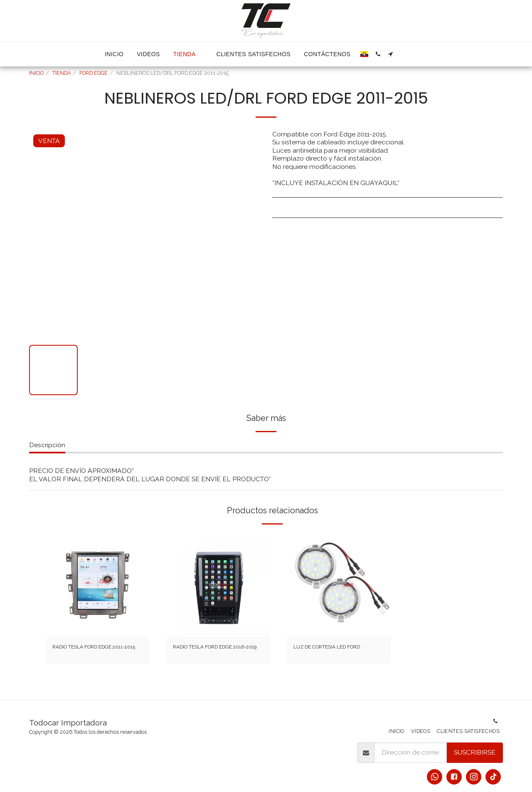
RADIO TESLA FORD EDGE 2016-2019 (214, 653)
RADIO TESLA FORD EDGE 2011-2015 (94, 653)
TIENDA (62, 73)
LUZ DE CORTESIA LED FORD (330, 653)
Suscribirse (475, 752)
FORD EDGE (94, 73)
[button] (378, 54)
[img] (98, 585)
